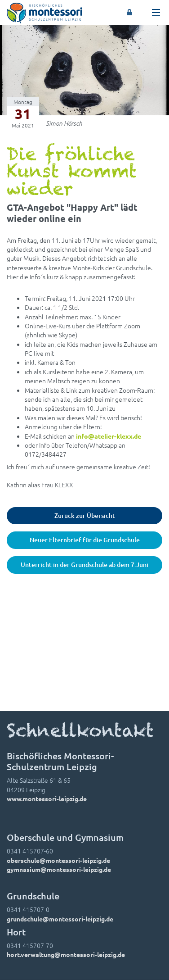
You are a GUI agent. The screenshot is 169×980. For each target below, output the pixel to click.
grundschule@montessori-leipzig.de (60, 919)
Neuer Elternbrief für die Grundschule (85, 540)
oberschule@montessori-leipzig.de (58, 860)
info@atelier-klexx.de (109, 436)
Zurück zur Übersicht (85, 515)
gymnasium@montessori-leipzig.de (59, 869)
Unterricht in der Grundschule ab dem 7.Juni (84, 565)
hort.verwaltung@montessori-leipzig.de (66, 954)
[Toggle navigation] (156, 13)
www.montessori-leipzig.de (47, 799)
